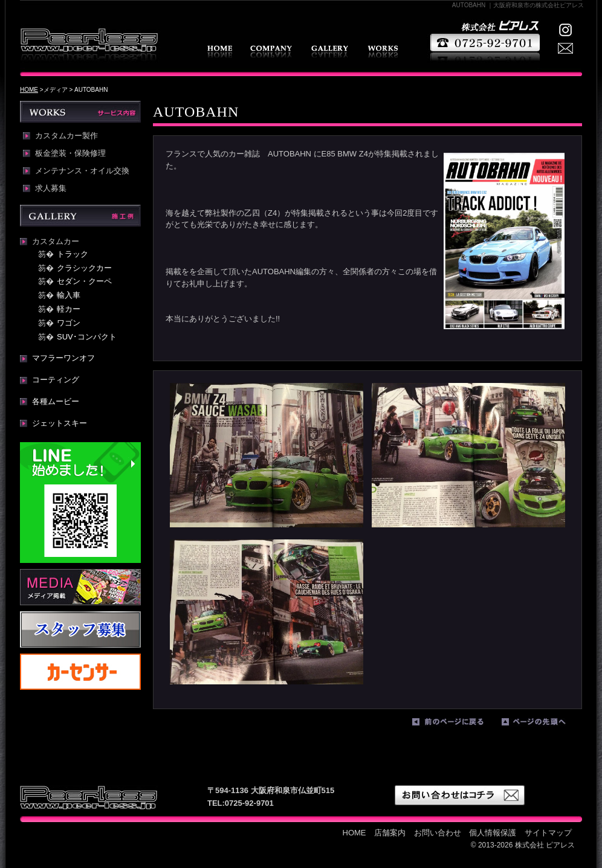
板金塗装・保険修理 (70, 153)
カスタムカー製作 (66, 136)
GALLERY (330, 52)
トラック (73, 254)
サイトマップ (548, 833)
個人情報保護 (493, 833)
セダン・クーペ (84, 281)
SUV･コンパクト (87, 337)
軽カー (69, 309)
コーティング (56, 380)
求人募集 (51, 188)
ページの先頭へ (543, 724)
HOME (220, 52)
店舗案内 (271, 52)
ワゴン (69, 323)
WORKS (383, 52)
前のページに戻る (454, 724)
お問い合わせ (438, 833)
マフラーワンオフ (63, 358)
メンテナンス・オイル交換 (82, 171)
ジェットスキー (60, 423)
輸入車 (69, 295)
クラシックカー (84, 268)
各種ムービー (56, 401)
